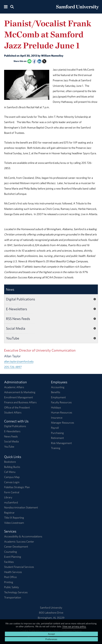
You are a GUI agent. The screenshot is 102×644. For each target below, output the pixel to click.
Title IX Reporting (14, 518)
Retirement (57, 438)
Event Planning (13, 557)
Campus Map (12, 477)
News (10, 289)
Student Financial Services (19, 567)
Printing (9, 582)
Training (56, 448)
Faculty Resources (61, 402)
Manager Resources (62, 423)
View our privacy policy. (74, 626)
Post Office (10, 577)
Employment (58, 397)
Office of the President (17, 407)
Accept (51, 634)
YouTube (13, 338)
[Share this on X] (44, 61)
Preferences (51, 639)
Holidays (56, 407)
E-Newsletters (17, 309)
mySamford (11, 502)
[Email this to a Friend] (29, 61)
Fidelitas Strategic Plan (17, 487)
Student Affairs (13, 412)
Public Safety (11, 587)
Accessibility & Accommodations (23, 536)
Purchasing (57, 433)
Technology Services (16, 592)
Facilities (9, 562)
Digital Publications (21, 299)
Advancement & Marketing (20, 392)
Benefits (56, 392)
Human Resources (62, 412)
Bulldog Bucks (12, 467)
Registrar (9, 513)
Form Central (12, 492)
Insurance (57, 418)
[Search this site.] (12, 7)
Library (8, 497)
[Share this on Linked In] (39, 61)
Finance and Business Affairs (20, 402)
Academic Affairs (14, 387)
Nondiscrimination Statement (21, 507)
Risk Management (61, 443)
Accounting (58, 387)
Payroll (55, 428)
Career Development (16, 547)
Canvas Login (12, 482)
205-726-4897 (13, 367)
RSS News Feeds (18, 319)
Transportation (13, 597)
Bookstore (10, 462)
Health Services (13, 572)
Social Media (16, 328)
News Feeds (11, 436)
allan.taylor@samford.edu (19, 361)
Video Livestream (14, 523)
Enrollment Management (18, 397)
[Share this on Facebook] (34, 61)
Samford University (51, 608)
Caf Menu (10, 472)
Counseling (11, 552)
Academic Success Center (19, 542)
